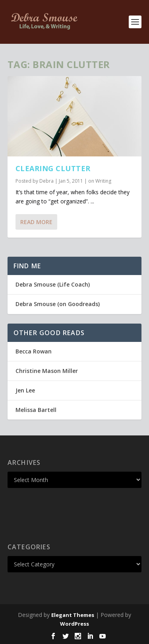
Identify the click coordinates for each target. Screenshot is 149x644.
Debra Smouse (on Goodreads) (58, 304)
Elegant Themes (73, 615)
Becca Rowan (34, 351)
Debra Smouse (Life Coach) (53, 284)
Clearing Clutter (53, 168)
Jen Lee (25, 390)
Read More (36, 222)
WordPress (74, 624)
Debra (46, 181)
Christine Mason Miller (47, 371)
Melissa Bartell (36, 410)
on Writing (100, 181)
